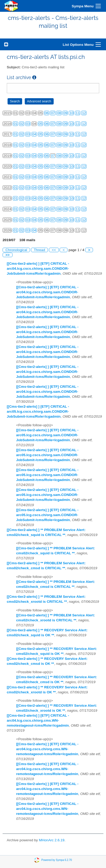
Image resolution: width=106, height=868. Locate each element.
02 (22, 124)
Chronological (16, 250)
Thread (39, 250)
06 (47, 113)
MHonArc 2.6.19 (52, 840)
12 (84, 113)
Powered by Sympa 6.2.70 (57, 860)
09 (65, 113)
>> (8, 255)
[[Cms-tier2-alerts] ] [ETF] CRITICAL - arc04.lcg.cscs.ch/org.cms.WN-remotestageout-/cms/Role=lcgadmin (38, 720)
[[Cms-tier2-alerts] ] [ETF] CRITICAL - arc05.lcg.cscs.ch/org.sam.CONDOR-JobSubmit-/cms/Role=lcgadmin (38, 411)
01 (15, 124)
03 (28, 124)
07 (53, 113)
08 (59, 113)
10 (71, 113)
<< (54, 250)
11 (78, 113)
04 (34, 134)
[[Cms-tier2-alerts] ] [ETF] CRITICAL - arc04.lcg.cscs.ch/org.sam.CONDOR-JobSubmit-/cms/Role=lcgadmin (38, 269)
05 (40, 124)
